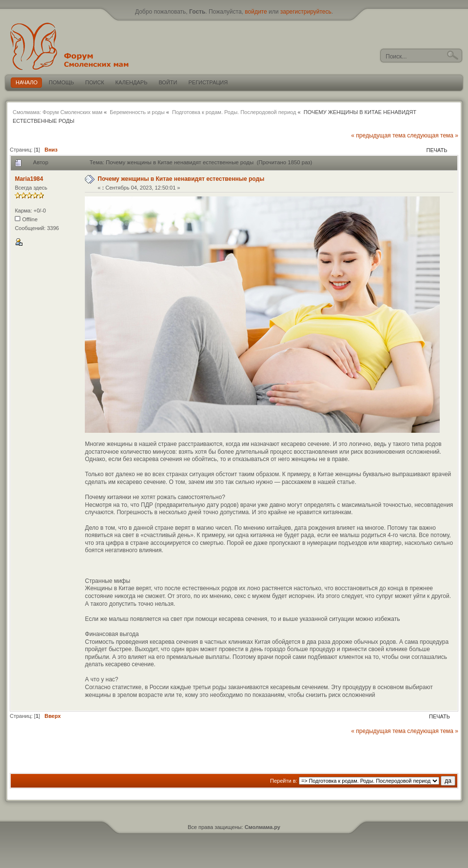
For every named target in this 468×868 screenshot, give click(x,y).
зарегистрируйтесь (306, 12)
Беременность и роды (137, 112)
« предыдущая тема (378, 135)
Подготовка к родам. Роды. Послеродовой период (234, 112)
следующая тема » (433, 135)
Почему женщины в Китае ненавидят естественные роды (181, 179)
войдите (256, 12)
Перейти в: (284, 781)
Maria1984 (29, 179)
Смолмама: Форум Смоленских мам (58, 112)
